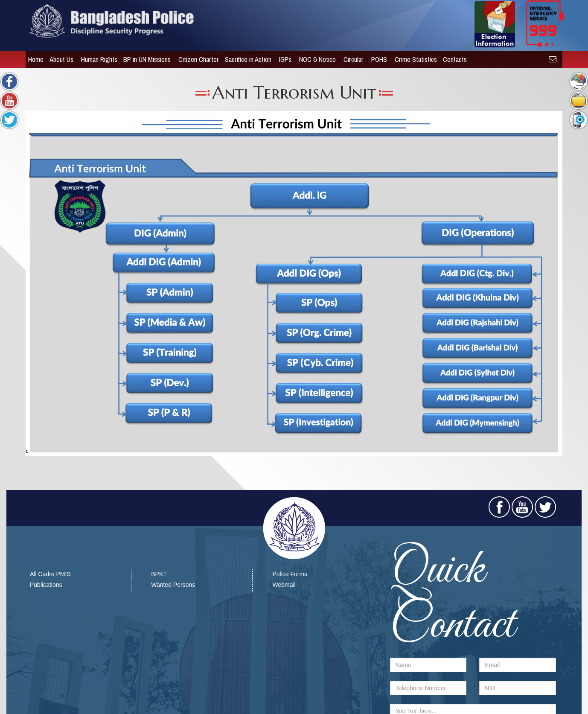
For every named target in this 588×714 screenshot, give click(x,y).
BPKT (159, 574)
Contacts (453, 60)
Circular (352, 60)
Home (33, 60)
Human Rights (97, 60)
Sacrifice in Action (246, 60)
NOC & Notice (316, 60)
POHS (377, 60)
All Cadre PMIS (50, 574)
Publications (46, 585)
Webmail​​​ (284, 585)
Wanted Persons (173, 585)
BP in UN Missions (145, 60)
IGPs (284, 60)
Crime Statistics (413, 60)
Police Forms (290, 574)
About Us (60, 60)
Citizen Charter (196, 60)
